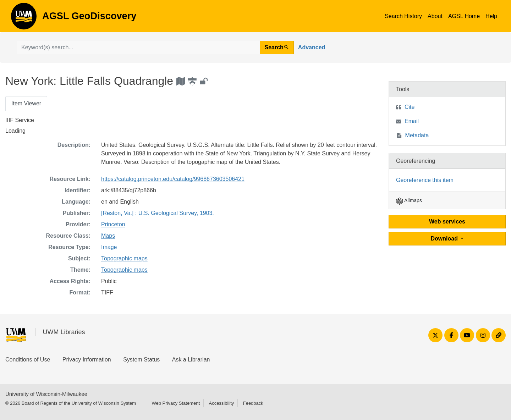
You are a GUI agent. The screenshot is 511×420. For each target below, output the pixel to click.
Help (491, 16)
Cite (410, 107)
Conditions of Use (28, 360)
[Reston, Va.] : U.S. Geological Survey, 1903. (158, 213)
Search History (403, 16)
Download (445, 239)
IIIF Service (20, 120)
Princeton (113, 224)
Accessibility (221, 403)
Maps (108, 236)
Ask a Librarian (191, 360)
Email (412, 121)
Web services (447, 222)
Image (109, 247)
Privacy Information (87, 360)
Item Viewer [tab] (26, 103)
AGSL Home (464, 16)
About (435, 16)
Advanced (312, 47)
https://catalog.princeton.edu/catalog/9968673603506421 (173, 179)
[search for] (138, 48)
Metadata (417, 135)
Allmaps (409, 200)
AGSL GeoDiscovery (24, 18)
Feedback (253, 403)
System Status (141, 360)
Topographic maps (124, 258)
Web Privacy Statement (176, 403)
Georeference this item (425, 180)
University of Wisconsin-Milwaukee (46, 394)
